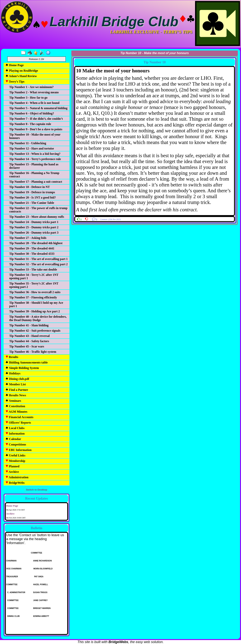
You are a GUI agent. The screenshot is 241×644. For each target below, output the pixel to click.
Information (15, 434)
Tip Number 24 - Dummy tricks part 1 (34, 222)
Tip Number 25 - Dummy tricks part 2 (34, 227)
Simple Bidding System (22, 368)
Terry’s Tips (15, 82)
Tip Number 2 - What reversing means (34, 92)
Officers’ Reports (18, 423)
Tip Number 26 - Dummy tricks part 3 (34, 233)
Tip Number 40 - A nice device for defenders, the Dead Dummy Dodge (38, 318)
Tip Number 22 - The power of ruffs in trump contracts (38, 210)
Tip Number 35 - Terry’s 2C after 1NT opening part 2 (34, 285)
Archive (12, 472)
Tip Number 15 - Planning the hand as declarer (34, 166)
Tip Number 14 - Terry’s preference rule (35, 159)
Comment (104, 219)
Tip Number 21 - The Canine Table (32, 203)
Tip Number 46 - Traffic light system (33, 352)
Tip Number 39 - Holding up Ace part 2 (35, 311)
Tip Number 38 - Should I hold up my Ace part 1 (36, 304)
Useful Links (15, 455)
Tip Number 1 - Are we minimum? (31, 87)
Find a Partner (17, 390)
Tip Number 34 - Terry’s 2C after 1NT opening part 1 (34, 276)
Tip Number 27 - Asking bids (28, 238)
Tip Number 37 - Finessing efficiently (33, 297)
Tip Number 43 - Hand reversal (29, 336)
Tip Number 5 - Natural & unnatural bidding (38, 108)
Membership (15, 461)
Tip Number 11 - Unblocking (28, 143)
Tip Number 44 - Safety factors (29, 341)
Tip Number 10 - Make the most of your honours (35, 136)
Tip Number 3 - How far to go (28, 98)
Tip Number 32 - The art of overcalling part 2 (38, 264)
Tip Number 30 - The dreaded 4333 (32, 254)
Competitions (16, 444)
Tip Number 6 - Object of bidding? (32, 113)
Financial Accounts (19, 417)
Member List (16, 384)
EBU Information (18, 450)
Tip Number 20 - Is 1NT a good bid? (32, 197)
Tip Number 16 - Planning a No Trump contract (34, 175)
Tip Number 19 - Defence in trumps (32, 192)
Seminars (13, 401)
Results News (16, 395)
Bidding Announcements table (27, 362)
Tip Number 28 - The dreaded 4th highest (36, 243)
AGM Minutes (16, 412)
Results (12, 357)
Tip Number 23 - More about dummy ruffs (37, 217)
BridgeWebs (15, 483)
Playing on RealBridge (22, 71)
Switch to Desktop (37, 490)
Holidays (13, 373)
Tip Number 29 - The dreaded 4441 (32, 248)
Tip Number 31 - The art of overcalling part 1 (38, 259)
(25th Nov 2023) (114, 219)
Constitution (15, 406)
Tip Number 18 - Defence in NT (29, 187)
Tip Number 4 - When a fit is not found (34, 103)
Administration (17, 477)
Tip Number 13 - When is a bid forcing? (35, 154)
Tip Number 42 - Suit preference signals (35, 331)
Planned (12, 466)
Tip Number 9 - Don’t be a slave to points (36, 129)
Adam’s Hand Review (21, 76)
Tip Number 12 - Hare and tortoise (32, 148)
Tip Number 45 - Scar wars (27, 346)
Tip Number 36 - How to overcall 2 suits (35, 292)
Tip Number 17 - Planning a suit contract (36, 182)
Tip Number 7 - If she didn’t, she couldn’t (36, 119)
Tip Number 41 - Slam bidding (29, 325)
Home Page (15, 65)
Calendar (13, 439)
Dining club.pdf (17, 379)
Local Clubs (15, 428)
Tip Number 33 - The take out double (33, 269)
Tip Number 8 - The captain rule (30, 124)
